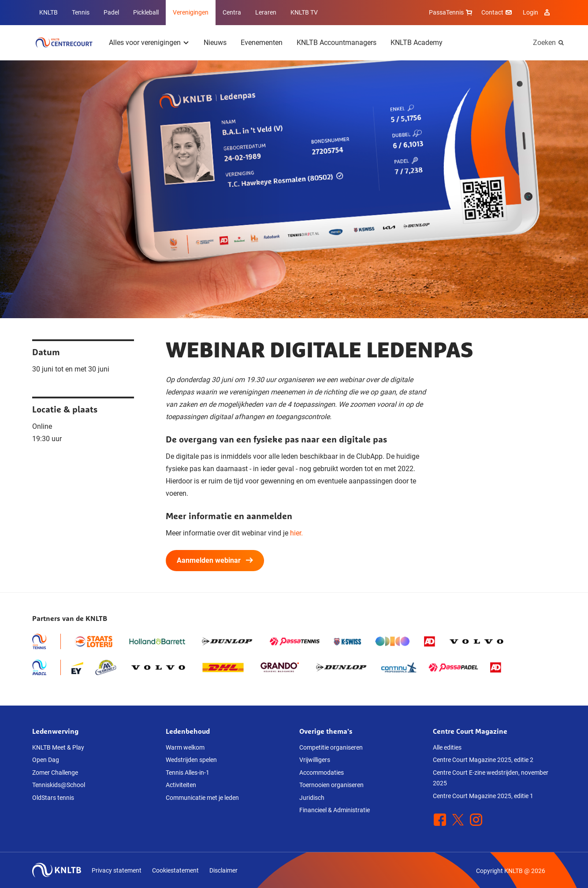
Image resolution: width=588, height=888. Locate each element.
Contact (498, 12)
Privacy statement (117, 870)
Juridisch (312, 798)
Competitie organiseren (331, 747)
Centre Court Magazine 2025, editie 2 (483, 760)
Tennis (81, 12)
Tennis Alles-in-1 (188, 773)
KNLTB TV (304, 12)
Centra (232, 12)
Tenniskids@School (59, 785)
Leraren (266, 12)
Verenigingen (191, 12)
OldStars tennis (53, 798)
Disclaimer (223, 870)
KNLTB (48, 12)
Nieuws (215, 43)
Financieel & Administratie (335, 810)
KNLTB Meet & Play (58, 747)
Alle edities (447, 747)
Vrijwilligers (315, 760)
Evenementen (262, 43)
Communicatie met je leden (202, 798)
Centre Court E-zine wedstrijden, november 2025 (491, 778)
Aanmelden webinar (215, 560)
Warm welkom (185, 747)
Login (538, 12)
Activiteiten (181, 785)
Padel (111, 12)
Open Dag (46, 760)
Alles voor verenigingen (145, 43)
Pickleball (146, 12)
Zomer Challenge (55, 773)
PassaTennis (452, 12)
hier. (296, 533)
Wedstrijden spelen (191, 760)
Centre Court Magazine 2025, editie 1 (483, 796)
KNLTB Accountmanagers (337, 43)
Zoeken (544, 43)
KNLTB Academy (417, 43)
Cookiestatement (175, 870)
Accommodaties (322, 773)
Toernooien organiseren (331, 785)
